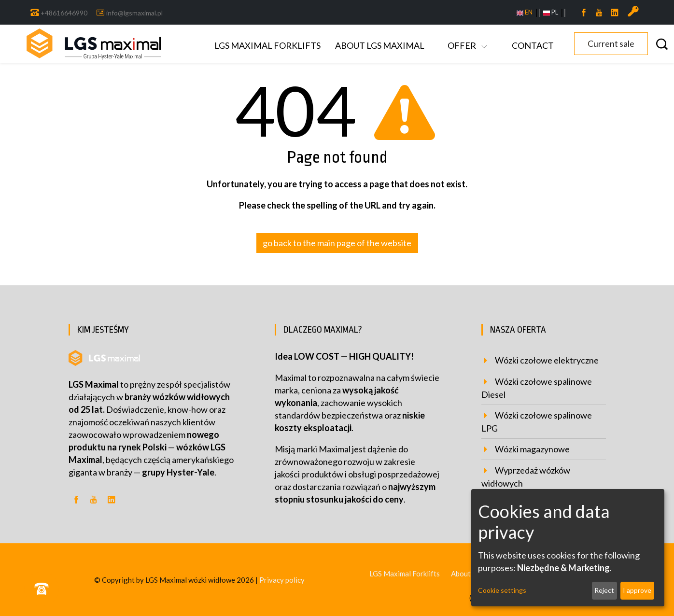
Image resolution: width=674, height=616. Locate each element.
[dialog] (568, 548)
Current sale (611, 43)
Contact (533, 45)
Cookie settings (502, 590)
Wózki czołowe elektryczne (547, 360)
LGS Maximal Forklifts (267, 45)
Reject (604, 590)
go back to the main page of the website (337, 243)
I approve (637, 590)
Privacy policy (282, 580)
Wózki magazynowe (532, 449)
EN (525, 12)
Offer (463, 45)
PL (551, 12)
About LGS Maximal (380, 45)
